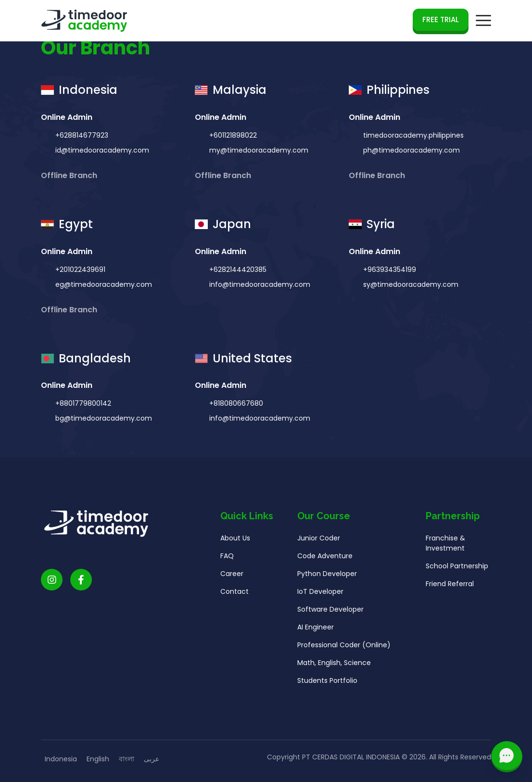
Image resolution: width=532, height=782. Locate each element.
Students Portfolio (327, 684)
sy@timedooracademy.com (410, 284)
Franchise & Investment (445, 547)
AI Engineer (316, 631)
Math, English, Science (334, 667)
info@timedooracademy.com (259, 284)
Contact (234, 595)
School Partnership (457, 570)
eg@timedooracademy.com (103, 284)
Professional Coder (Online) (344, 649)
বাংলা (127, 759)
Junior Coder (319, 542)
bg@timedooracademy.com (103, 422)
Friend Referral (450, 588)
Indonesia (61, 759)
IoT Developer (320, 595)
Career (232, 577)
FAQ (227, 560)
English (98, 759)
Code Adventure (325, 560)
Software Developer (330, 613)
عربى (152, 759)
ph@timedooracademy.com (411, 150)
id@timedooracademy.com (101, 150)
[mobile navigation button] (483, 21)
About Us (235, 542)
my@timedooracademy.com (258, 150)
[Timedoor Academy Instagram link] (52, 583)
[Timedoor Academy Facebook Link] (81, 583)
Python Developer (327, 577)
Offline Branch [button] (70, 175)
